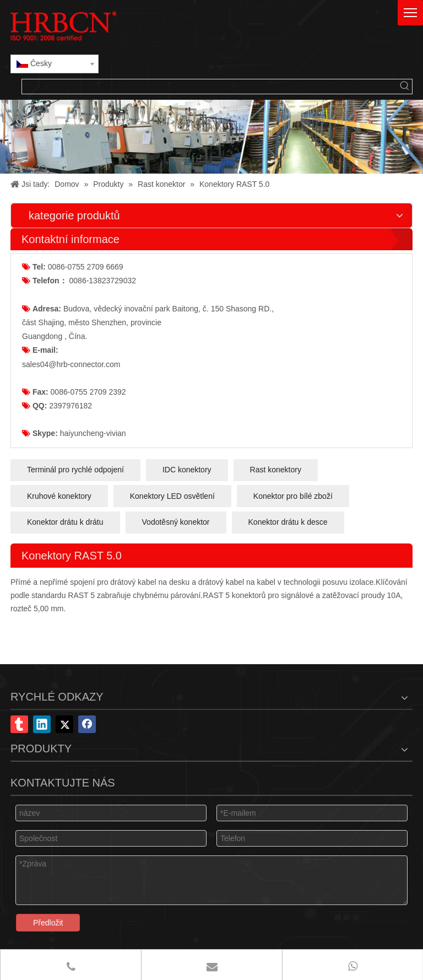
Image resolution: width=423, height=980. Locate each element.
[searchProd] (210, 87)
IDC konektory (187, 470)
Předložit (48, 923)
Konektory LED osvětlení (172, 496)
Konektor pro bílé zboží (293, 496)
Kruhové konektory (59, 496)
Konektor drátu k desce (288, 522)
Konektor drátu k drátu (65, 522)
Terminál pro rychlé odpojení (75, 470)
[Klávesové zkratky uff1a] (405, 87)
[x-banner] (211, 137)
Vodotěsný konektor (176, 522)
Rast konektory (276, 470)
